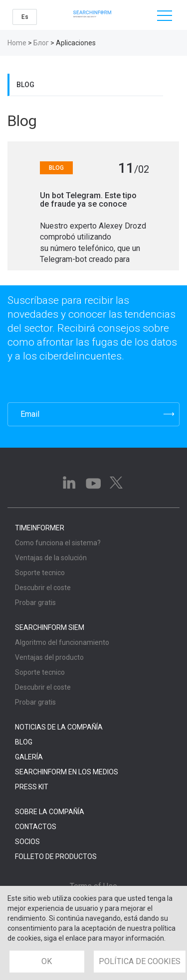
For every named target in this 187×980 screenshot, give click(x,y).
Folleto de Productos (56, 857)
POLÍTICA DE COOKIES (140, 961)
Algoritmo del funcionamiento (62, 642)
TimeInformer (40, 528)
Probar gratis (35, 603)
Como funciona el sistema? (58, 543)
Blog (25, 85)
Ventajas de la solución (51, 558)
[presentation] (57, 382)
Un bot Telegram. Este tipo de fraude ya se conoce (88, 200)
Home (17, 43)
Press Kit (32, 787)
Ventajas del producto (49, 657)
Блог (41, 43)
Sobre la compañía (50, 812)
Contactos (36, 827)
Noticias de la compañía (59, 727)
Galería (29, 757)
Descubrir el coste (43, 588)
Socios (27, 842)
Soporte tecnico (40, 573)
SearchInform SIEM (50, 627)
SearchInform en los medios (67, 772)
